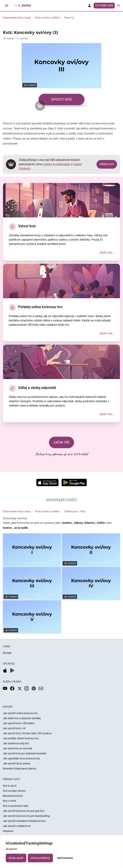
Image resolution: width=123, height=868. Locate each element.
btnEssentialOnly (40, 862)
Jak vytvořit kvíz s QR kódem (19, 723)
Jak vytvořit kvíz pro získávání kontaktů (25, 753)
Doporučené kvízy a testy (17, 18)
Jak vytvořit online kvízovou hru (20, 713)
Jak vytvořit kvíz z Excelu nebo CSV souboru (27, 733)
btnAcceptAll (16, 862)
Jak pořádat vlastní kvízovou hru (21, 738)
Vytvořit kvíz (104, 6)
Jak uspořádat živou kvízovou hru (21, 758)
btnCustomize (65, 862)
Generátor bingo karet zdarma (19, 769)
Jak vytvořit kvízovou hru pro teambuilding (26, 816)
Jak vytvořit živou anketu (17, 763)
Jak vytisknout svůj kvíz (16, 743)
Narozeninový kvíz (13, 796)
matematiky (63, 164)
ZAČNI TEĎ (61, 442)
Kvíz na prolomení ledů (16, 806)
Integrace (8, 831)
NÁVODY (8, 707)
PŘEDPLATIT (107, 164)
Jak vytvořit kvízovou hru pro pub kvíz (24, 811)
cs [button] (118, 6)
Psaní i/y (69, 18)
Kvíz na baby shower (14, 791)
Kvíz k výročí (10, 786)
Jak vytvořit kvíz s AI (14, 728)
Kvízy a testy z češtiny (48, 18)
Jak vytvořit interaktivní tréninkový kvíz (24, 821)
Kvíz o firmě (9, 801)
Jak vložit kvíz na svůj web (17, 748)
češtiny (48, 164)
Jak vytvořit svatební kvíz (17, 826)
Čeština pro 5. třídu (75, 511)
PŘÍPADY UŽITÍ (11, 779)
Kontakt (7, 653)
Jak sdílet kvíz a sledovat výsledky (22, 718)
